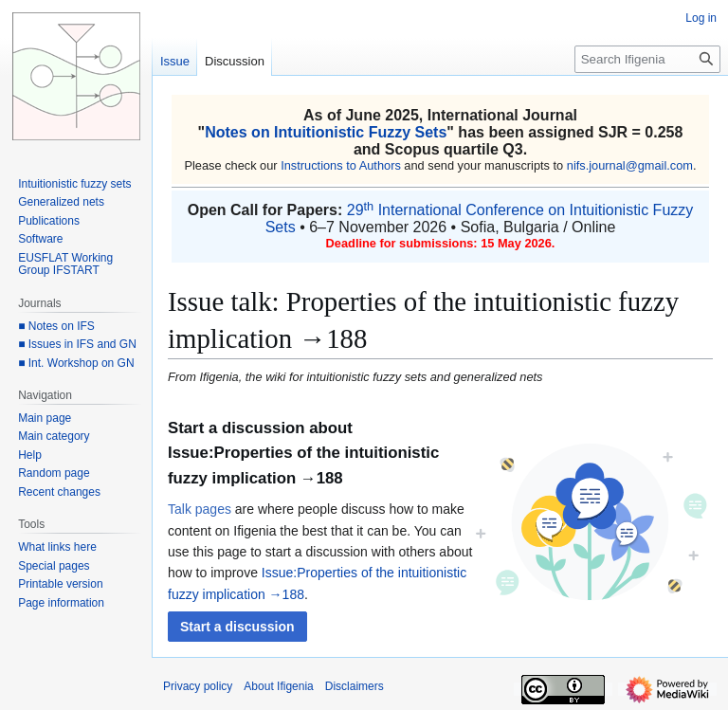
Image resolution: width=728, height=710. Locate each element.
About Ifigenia (278, 686)
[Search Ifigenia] (647, 59)
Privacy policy (198, 686)
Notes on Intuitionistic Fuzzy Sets (326, 132)
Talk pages (200, 509)
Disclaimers (355, 686)
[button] (237, 627)
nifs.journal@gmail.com (630, 165)
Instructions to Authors (341, 165)
